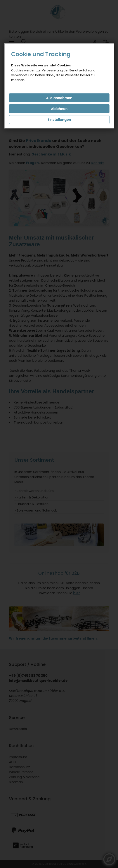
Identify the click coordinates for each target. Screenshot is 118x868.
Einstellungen (59, 120)
